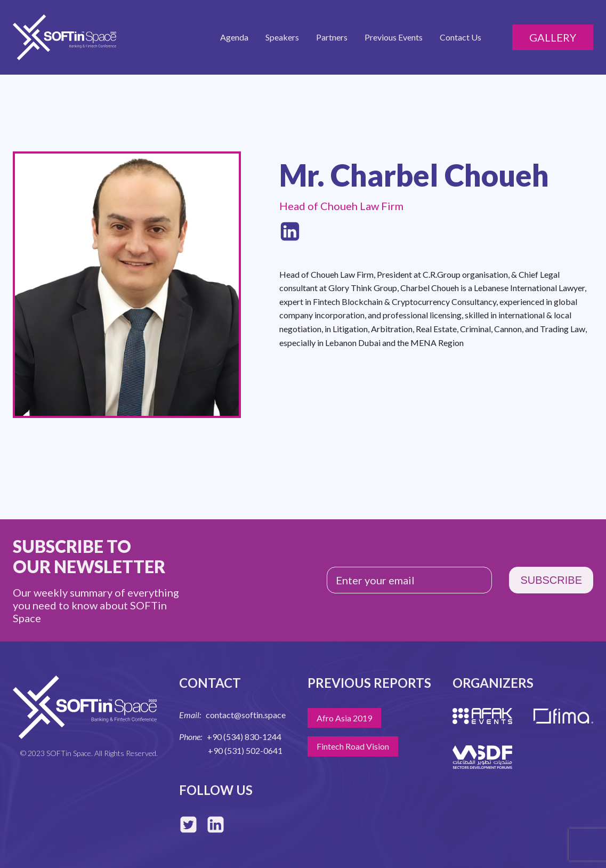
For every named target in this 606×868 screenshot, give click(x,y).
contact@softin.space (246, 715)
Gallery (553, 37)
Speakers (282, 37)
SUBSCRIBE (551, 580)
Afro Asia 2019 (344, 718)
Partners (332, 37)
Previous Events (394, 37)
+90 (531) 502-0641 (245, 750)
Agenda (234, 37)
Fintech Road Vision (353, 746)
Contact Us (460, 37)
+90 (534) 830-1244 (244, 737)
